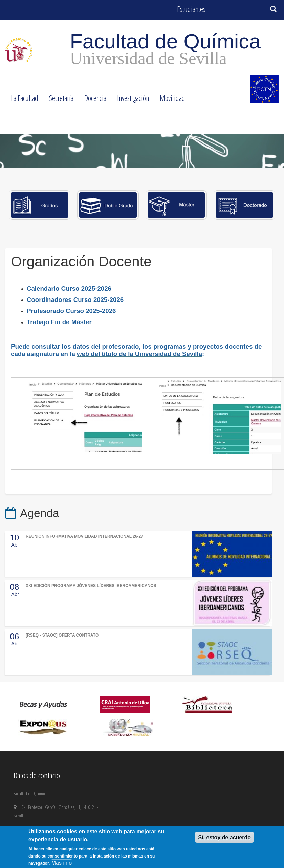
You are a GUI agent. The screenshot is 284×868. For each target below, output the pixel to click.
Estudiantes (191, 9)
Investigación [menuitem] (130, 100)
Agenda (40, 513)
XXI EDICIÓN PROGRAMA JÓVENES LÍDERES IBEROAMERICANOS (91, 586)
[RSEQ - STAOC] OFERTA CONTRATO (62, 635)
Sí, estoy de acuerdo (224, 837)
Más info (62, 863)
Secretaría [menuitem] (59, 100)
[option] (142, 151)
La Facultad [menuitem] (22, 100)
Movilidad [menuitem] (170, 100)
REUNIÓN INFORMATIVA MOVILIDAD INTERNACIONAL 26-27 (84, 536)
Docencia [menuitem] (93, 100)
